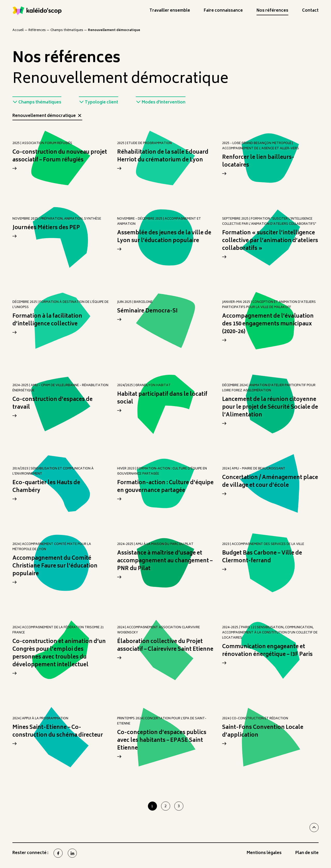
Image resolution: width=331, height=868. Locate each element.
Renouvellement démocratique (47, 117)
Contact (310, 12)
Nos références (272, 12)
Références (37, 30)
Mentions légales (264, 854)
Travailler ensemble (170, 12)
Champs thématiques (67, 30)
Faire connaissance (223, 12)
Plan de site (307, 854)
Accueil (18, 30)
